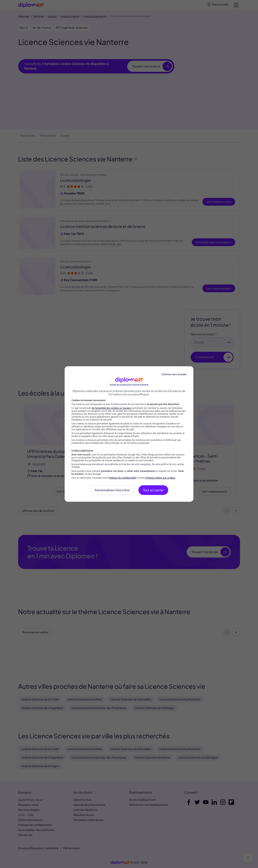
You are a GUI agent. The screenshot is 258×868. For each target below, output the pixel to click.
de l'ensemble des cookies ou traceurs (111, 408)
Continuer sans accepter (174, 374)
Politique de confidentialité (122, 478)
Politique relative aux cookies (160, 478)
